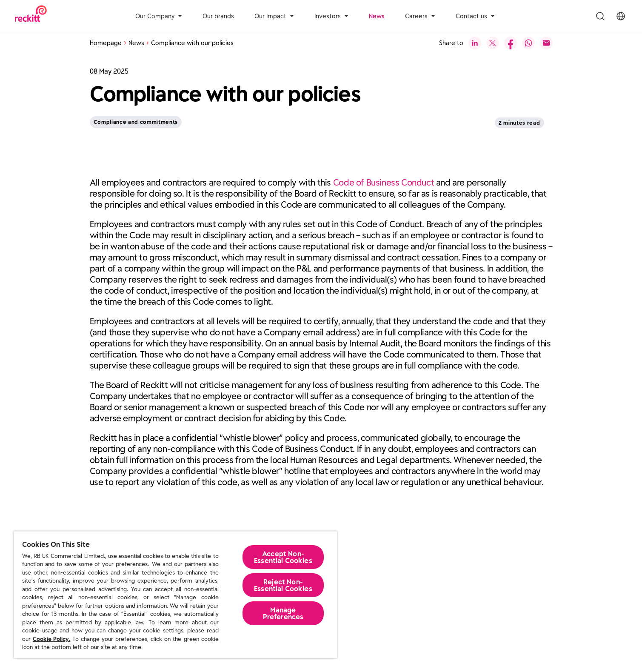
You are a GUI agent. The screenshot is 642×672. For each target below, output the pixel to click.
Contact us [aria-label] (475, 16)
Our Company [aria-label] (159, 16)
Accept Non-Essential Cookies (283, 557)
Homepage (106, 43)
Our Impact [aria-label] (274, 16)
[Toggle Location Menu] (621, 16)
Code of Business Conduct (384, 182)
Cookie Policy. (51, 639)
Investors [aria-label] (331, 16)
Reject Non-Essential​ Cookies (283, 585)
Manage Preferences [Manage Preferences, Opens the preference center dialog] (283, 613)
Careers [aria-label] (420, 16)
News (377, 16)
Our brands (218, 16)
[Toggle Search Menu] (600, 16)
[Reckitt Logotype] (31, 16)
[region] (175, 595)
